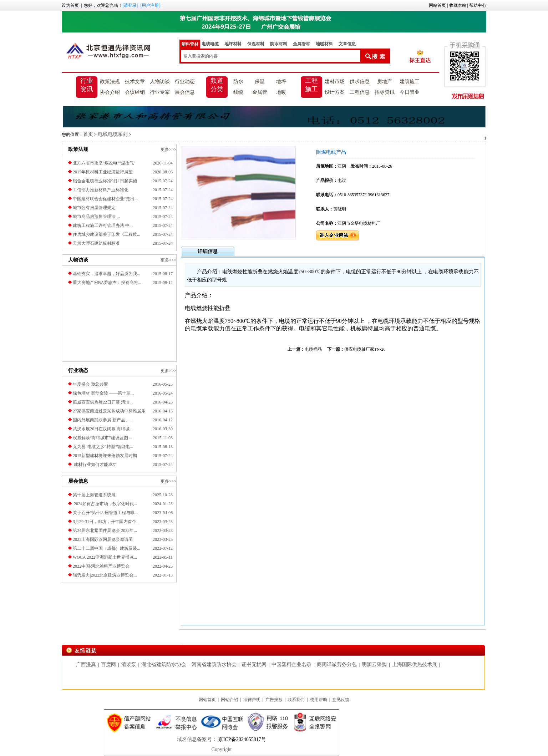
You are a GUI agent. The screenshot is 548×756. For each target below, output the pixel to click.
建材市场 (335, 82)
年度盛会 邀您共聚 (90, 384)
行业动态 (185, 82)
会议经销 (135, 92)
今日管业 (410, 92)
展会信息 (185, 92)
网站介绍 (229, 700)
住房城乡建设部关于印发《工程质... (106, 234)
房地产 (385, 82)
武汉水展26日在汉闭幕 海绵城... (103, 429)
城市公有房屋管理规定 (94, 208)
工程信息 (360, 92)
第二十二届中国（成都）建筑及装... (106, 548)
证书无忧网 (254, 664)
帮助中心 (478, 5)
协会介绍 (110, 92)
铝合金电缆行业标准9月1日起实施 (105, 181)
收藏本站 (458, 5)
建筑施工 (410, 82)
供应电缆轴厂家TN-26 (365, 349)
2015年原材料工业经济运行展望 (103, 172)
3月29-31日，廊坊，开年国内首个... (106, 522)
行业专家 (160, 92)
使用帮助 (319, 700)
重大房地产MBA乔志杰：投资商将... (107, 283)
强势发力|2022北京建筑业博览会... (105, 575)
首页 (88, 134)
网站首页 (437, 5)
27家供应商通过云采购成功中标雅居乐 (109, 411)
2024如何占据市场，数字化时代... (105, 504)
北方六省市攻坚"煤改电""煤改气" (104, 163)
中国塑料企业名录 (291, 664)
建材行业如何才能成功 (95, 465)
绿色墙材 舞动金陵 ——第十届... (103, 393)
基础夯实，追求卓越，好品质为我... (106, 274)
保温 (260, 82)
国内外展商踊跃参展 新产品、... (103, 420)
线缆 (238, 92)
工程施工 (311, 85)
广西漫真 (86, 664)
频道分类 (217, 85)
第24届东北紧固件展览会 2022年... (105, 531)
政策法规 (110, 82)
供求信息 (360, 82)
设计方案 (335, 92)
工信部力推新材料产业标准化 (101, 190)
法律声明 (252, 700)
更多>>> (168, 149)
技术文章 (135, 82)
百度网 (108, 664)
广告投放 (274, 700)
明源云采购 (374, 664)
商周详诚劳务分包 (337, 664)
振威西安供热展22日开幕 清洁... (103, 402)
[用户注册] (150, 5)
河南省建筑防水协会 (214, 664)
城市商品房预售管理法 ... (96, 217)
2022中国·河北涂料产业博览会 (101, 566)
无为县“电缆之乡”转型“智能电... (103, 447)
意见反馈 (341, 700)
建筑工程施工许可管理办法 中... (103, 225)
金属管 (260, 92)
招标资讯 (385, 92)
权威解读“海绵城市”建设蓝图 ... (103, 438)
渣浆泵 (129, 664)
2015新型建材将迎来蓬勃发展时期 (105, 456)
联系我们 (296, 700)
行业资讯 (87, 85)
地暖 (281, 92)
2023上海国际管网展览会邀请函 (103, 539)
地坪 (281, 82)
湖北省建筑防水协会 (164, 664)
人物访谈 (160, 82)
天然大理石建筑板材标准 (96, 243)
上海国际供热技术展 (415, 664)
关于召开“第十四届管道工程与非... (105, 513)
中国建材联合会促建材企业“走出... (105, 199)
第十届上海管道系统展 (94, 495)
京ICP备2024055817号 (241, 739)
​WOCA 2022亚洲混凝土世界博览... (105, 557)
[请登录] (130, 5)
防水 (238, 82)
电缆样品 (313, 349)
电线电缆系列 (113, 134)
